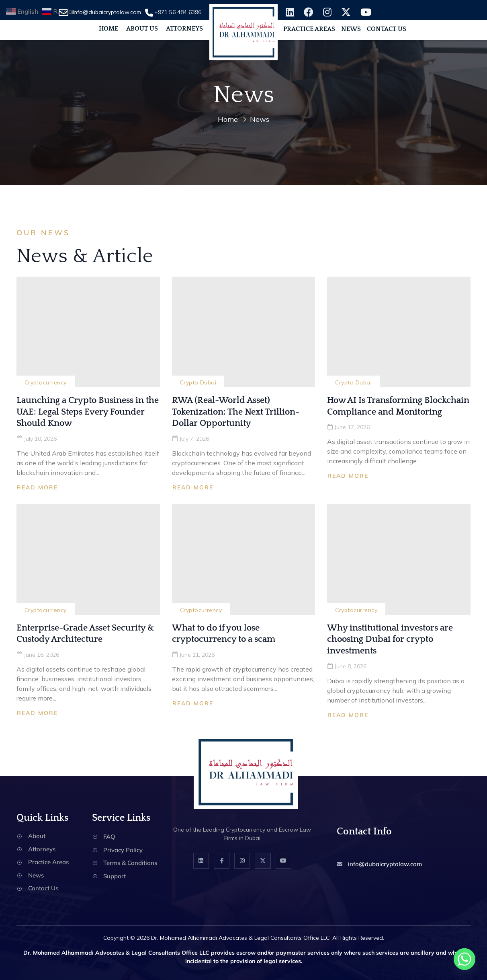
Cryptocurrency (46, 382)
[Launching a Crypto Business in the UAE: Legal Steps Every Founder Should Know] (88, 332)
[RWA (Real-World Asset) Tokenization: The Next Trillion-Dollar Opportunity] (244, 332)
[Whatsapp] (464, 959)
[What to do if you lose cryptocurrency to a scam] (244, 560)
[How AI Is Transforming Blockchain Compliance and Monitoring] (399, 332)
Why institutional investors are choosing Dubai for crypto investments (390, 639)
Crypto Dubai (198, 382)
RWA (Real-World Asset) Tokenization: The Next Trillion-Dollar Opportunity (236, 412)
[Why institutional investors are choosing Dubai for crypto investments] (399, 560)
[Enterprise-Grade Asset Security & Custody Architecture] (88, 560)
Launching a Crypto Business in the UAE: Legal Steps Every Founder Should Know (88, 412)
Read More (37, 487)
